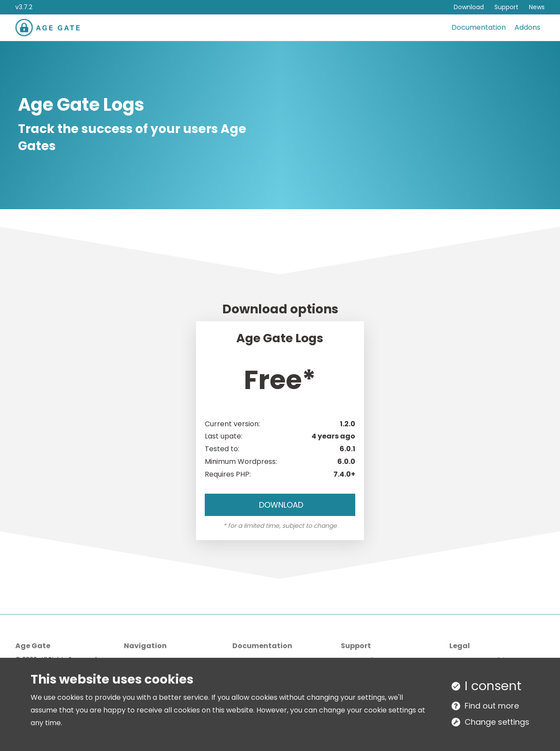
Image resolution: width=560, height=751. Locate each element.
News (537, 7)
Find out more (492, 706)
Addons (527, 27)
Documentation (479, 27)
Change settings (497, 722)
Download (469, 7)
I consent (493, 686)
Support (506, 7)
